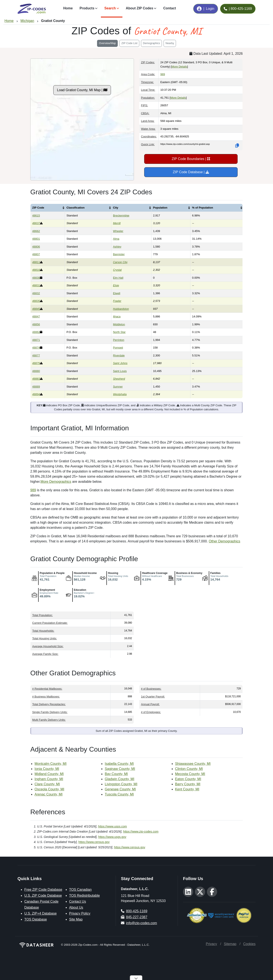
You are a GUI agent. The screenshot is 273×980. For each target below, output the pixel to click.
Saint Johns (120, 363)
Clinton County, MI (189, 769)
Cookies (249, 944)
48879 (36, 363)
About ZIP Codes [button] (140, 8)
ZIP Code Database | (191, 172)
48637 (36, 223)
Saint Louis (120, 371)
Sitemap (230, 944)
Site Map (76, 919)
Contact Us (78, 901)
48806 (36, 247)
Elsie (116, 285)
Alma (116, 239)
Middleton (119, 324)
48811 (36, 262)
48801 (36, 239)
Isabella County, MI (119, 764)
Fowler (117, 301)
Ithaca (117, 316)
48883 (36, 379)
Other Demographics (225, 541)
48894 (36, 394)
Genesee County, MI (120, 789)
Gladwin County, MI (119, 779)
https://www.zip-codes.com (141, 832)
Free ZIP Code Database (43, 890)
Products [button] (87, 8)
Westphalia (120, 394)
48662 (36, 231)
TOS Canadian (80, 890)
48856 (36, 324)
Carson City (120, 262)
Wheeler (118, 231)
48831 (36, 285)
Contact (170, 8)
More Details (179, 67)
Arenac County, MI (49, 794)
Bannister (119, 254)
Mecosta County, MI (190, 774)
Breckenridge (121, 215)
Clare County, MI (47, 784)
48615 (36, 215)
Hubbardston (121, 309)
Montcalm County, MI (51, 764)
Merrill (117, 223)
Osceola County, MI (49, 789)
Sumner (118, 387)
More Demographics (56, 482)
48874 (36, 348)
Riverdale (119, 355)
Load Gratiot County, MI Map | (82, 90)
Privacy (211, 944)
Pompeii (118, 348)
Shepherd (119, 379)
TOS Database (36, 919)
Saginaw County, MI (120, 769)
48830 (36, 278)
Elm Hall (118, 278)
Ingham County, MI (49, 779)
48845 (36, 309)
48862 (36, 332)
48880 (36, 371)
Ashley (117, 247)
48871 (36, 340)
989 (163, 74)
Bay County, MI (116, 774)
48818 (36, 270)
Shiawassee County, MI (193, 764)
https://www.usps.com (113, 826)
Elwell (117, 293)
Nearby (170, 43)
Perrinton (119, 340)
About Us (76, 907)
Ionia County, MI (47, 769)
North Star (119, 332)
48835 (36, 301)
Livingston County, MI (121, 784)
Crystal (117, 270)
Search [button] (110, 8)
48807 (36, 254)
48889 (36, 387)
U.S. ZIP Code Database (43, 896)
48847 (36, 316)
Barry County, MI (188, 784)
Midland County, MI (49, 774)
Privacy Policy (80, 913)
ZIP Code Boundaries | (191, 159)
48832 (36, 293)
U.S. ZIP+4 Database (41, 913)
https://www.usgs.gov (112, 837)
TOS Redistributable (84, 896)
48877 (36, 355)
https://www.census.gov (94, 842)
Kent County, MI (187, 789)
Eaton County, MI (188, 779)
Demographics (151, 43)
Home (68, 8)
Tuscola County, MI (119, 794)
